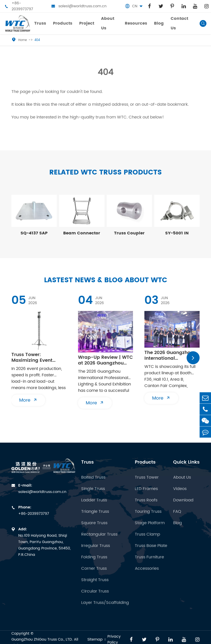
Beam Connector (82, 233)
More (28, 400)
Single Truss (93, 489)
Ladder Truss (94, 500)
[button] (193, 358)
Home (23, 40)
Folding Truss (94, 557)
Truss (87, 462)
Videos (180, 489)
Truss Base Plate (151, 546)
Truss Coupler (129, 233)
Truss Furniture (149, 557)
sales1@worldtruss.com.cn (79, 6)
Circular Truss (95, 591)
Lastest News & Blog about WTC (106, 280)
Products (145, 462)
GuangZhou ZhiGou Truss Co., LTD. (42, 639)
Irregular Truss (96, 546)
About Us (182, 477)
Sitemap (95, 639)
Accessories (147, 569)
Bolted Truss (93, 477)
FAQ (177, 512)
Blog (177, 523)
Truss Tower (147, 477)
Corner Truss (94, 569)
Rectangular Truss (99, 534)
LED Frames (146, 489)
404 (37, 40)
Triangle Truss (95, 512)
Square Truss (94, 523)
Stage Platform (150, 523)
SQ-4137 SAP (34, 233)
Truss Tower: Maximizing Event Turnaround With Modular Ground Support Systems (32, 358)
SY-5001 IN (177, 233)
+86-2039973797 (19, 6)
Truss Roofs (146, 500)
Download (183, 500)
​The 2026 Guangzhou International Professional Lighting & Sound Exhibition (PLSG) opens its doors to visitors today (171, 356)
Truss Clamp (147, 534)
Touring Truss (148, 512)
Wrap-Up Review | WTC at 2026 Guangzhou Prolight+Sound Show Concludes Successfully (105, 360)
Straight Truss (95, 580)
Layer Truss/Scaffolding (105, 603)
